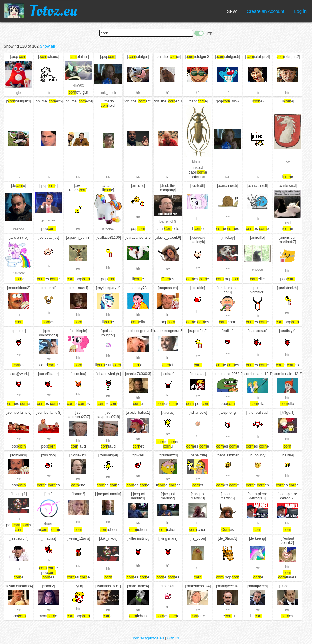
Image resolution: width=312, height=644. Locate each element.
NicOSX (78, 86)
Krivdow (108, 229)
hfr (49, 93)
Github (173, 638)
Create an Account (266, 11)
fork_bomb (108, 93)
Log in (300, 11)
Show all (47, 46)
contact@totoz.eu (149, 638)
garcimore (49, 220)
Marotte (198, 162)
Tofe (228, 177)
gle (19, 93)
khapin (48, 524)
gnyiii (287, 223)
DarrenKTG (168, 221)
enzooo (19, 229)
